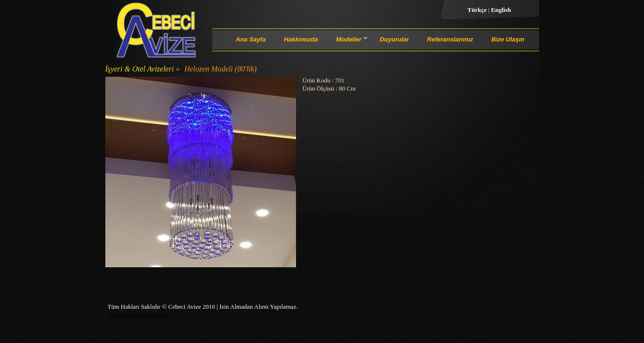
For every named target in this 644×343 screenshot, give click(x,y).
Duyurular (394, 39)
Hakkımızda (301, 39)
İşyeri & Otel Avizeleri (140, 69)
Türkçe (478, 10)
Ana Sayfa (251, 39)
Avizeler (137, 315)
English (501, 10)
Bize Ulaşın (508, 39)
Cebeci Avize (118, 315)
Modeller (349, 41)
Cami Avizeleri (157, 315)
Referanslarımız (450, 39)
